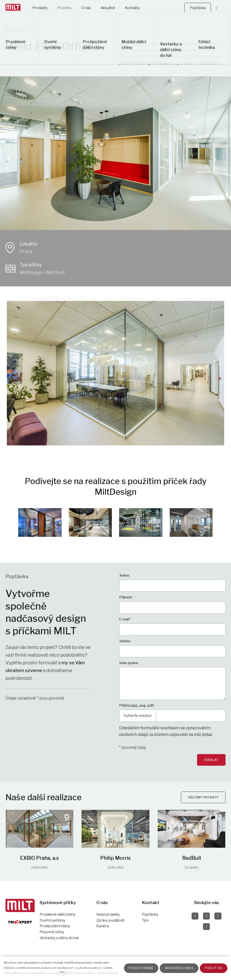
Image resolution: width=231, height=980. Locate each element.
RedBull (192, 860)
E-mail (125, 622)
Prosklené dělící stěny (58, 914)
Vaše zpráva (129, 665)
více (62, 972)
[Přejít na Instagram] (206, 916)
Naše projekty (108, 914)
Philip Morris (115, 860)
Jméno (124, 578)
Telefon (125, 644)
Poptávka (150, 914)
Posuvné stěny (52, 932)
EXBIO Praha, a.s (39, 860)
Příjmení (126, 600)
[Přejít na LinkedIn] (206, 927)
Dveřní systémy (52, 920)
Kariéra (103, 926)
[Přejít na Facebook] (195, 916)
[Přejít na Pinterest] (218, 916)
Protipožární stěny (55, 926)
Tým (145, 920)
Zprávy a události (110, 920)
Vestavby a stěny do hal (59, 938)
